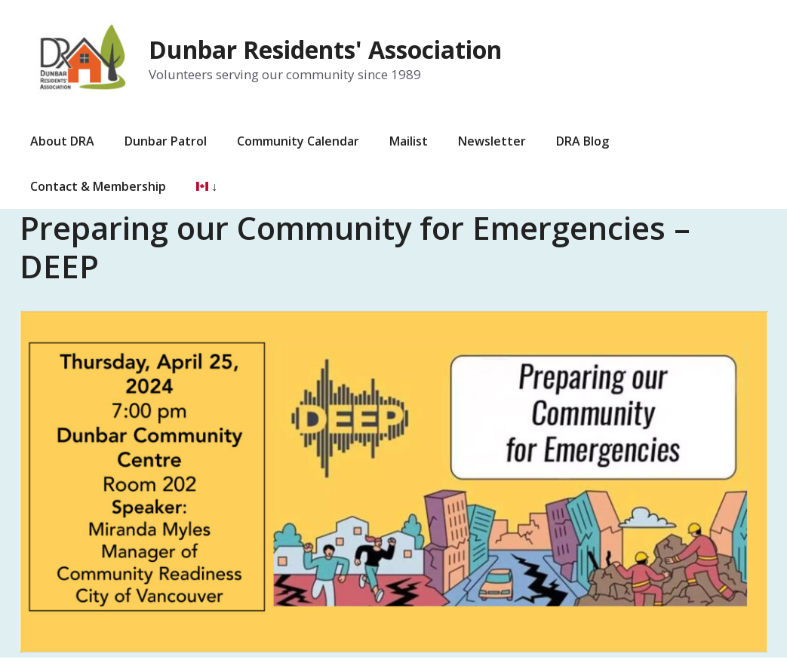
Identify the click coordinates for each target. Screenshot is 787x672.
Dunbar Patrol (166, 141)
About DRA (62, 141)
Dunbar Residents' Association (325, 49)
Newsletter (492, 141)
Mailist (409, 141)
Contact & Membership (98, 186)
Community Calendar (298, 141)
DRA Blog (583, 141)
